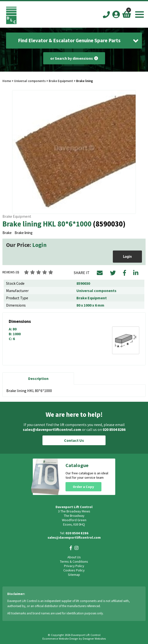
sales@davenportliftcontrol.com (52, 429)
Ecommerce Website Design (60, 639)
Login (39, 245)
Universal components (30, 81)
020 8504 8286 (114, 429)
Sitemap (74, 575)
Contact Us (74, 440)
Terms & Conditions (74, 561)
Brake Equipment (61, 81)
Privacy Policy (74, 566)
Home (7, 81)
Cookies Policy (74, 570)
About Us (74, 557)
